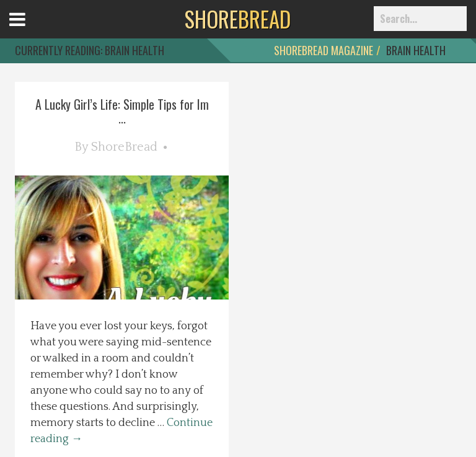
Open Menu (33, 31)
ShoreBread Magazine (324, 50)
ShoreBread (124, 147)
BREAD (238, 19)
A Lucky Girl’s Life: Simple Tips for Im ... (122, 111)
